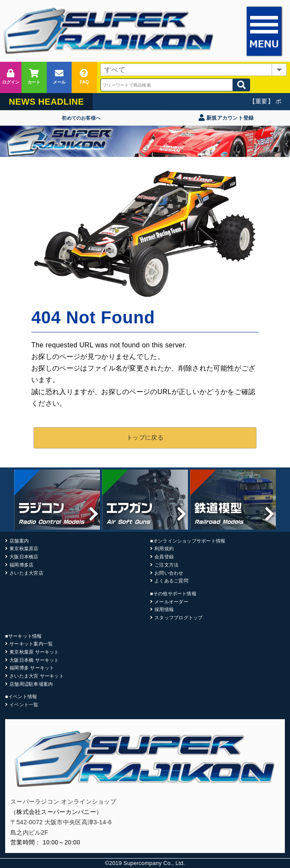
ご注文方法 (166, 565)
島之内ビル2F (29, 832)
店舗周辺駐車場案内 (31, 684)
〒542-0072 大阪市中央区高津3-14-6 (61, 822)
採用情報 (164, 609)
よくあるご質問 (171, 581)
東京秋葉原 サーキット (34, 652)
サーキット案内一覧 (31, 644)
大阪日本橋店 (24, 557)
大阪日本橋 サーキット (34, 660)
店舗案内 (19, 541)
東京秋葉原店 (24, 549)
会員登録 (164, 557)
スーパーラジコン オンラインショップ (63, 802)
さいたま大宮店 (26, 573)
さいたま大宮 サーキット (37, 676)
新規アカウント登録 (226, 118)
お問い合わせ (169, 573)
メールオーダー (171, 602)
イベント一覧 (24, 705)
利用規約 (164, 549)
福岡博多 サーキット (32, 668)
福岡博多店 (21, 565)
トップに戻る (145, 437)
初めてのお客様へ (81, 118)
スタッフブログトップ (178, 618)
